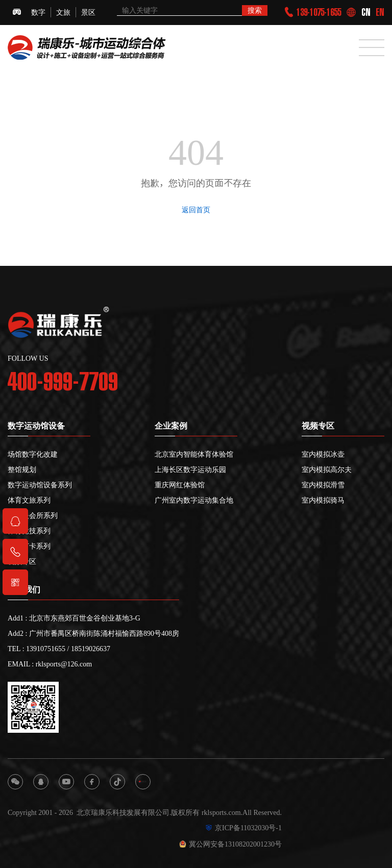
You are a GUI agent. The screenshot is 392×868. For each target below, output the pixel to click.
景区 (88, 12)
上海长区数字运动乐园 (190, 469)
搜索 (255, 10)
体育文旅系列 (29, 500)
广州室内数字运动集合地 (194, 500)
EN (380, 12)
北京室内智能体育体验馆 (194, 454)
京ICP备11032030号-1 (243, 828)
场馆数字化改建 (33, 454)
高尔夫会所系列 (33, 515)
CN (366, 12)
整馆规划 (22, 469)
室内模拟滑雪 (323, 485)
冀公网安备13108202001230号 (230, 844)
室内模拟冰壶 (323, 454)
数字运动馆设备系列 (40, 485)
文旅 (63, 12)
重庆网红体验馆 (180, 485)
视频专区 (22, 561)
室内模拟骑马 (323, 500)
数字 (38, 12)
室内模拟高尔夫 (327, 469)
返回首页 (196, 210)
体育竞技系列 (29, 531)
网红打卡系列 (29, 546)
